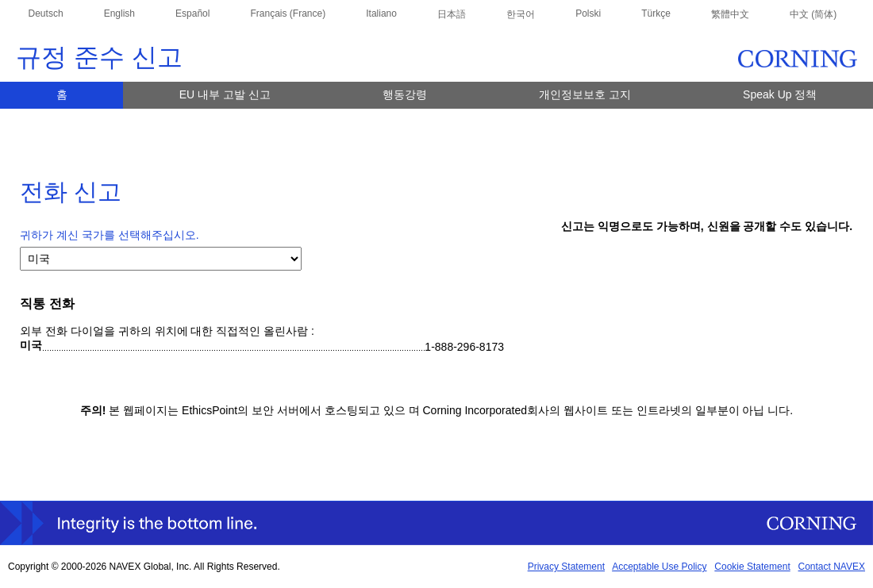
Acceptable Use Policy (659, 567)
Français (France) (288, 13)
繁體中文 (730, 14)
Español (192, 13)
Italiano (381, 13)
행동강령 (405, 94)
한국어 (521, 14)
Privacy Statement (566, 567)
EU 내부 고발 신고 (225, 94)
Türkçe (656, 13)
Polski (588, 13)
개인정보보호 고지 (585, 94)
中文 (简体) (813, 14)
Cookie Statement (752, 567)
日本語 (452, 14)
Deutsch (46, 13)
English (119, 13)
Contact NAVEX (832, 567)
